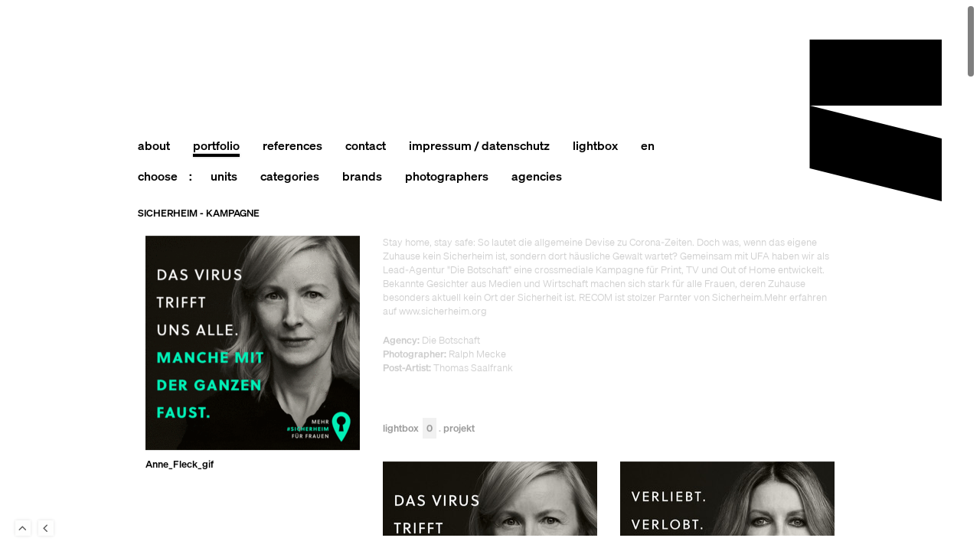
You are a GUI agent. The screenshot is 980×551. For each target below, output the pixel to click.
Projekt (459, 429)
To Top (23, 528)
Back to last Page (46, 528)
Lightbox (410, 429)
